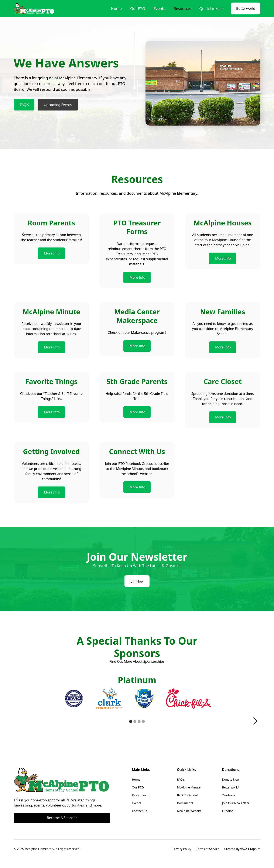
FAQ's (181, 779)
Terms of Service (208, 849)
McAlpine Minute (189, 787)
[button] (212, 8)
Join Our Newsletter (236, 803)
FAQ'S (25, 105)
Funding (228, 811)
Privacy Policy (182, 849)
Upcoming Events (58, 105)
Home (116, 8)
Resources (183, 8)
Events (159, 8)
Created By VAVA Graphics (242, 849)
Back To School (187, 795)
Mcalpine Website (189, 811)
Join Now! (137, 581)
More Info (52, 253)
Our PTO (138, 8)
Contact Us (139, 811)
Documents (185, 803)
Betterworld (246, 8)
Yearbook (229, 795)
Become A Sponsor (62, 818)
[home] (34, 8)
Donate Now (231, 779)
